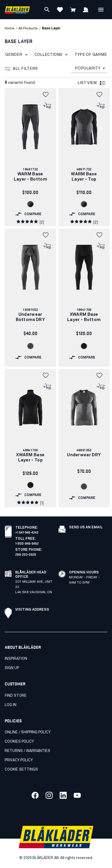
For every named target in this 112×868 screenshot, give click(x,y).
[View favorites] (60, 10)
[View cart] (73, 10)
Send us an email (86, 527)
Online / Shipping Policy (28, 732)
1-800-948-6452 (27, 543)
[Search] (47, 10)
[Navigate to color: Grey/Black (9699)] (30, 204)
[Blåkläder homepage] (17, 10)
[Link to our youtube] (77, 795)
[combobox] (89, 68)
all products (28, 28)
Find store (16, 696)
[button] (47, 95)
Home (10, 28)
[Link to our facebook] (35, 795)
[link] (30, 157)
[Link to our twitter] (49, 795)
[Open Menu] (101, 10)
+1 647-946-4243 (27, 532)
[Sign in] (86, 10)
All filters (21, 69)
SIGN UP (12, 668)
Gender (18, 55)
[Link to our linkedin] (63, 795)
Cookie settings (21, 770)
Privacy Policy (19, 760)
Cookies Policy (19, 742)
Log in (11, 705)
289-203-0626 (26, 554)
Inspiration (16, 659)
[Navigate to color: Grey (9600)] (30, 346)
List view (92, 83)
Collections (52, 55)
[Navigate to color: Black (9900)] (84, 346)
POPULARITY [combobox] (88, 68)
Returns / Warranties (27, 751)
